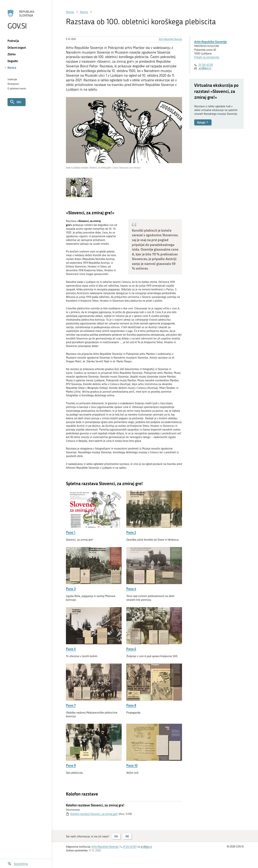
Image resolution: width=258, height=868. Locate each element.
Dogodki (13, 61)
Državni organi (17, 48)
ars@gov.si (205, 68)
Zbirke (12, 54)
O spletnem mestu (17, 89)
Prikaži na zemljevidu (207, 57)
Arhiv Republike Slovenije (170, 39)
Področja (13, 41)
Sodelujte (12, 79)
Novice (12, 68)
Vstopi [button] (203, 122)
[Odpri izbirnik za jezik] (18, 863)
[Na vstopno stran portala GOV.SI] (26, 20)
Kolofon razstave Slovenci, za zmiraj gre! (94, 814)
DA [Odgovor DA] (116, 836)
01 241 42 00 (206, 65)
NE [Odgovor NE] (127, 836)
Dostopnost (13, 84)
